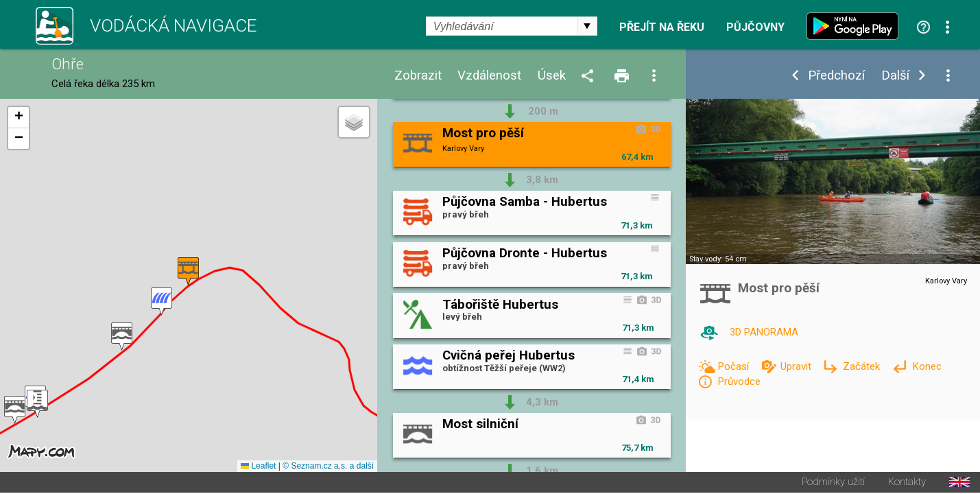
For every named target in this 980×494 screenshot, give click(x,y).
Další (895, 76)
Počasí (734, 366)
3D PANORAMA (764, 332)
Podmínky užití (833, 483)
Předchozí (836, 76)
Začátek (863, 366)
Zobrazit (418, 76)
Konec (927, 366)
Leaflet (258, 467)
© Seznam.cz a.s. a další (328, 467)
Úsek (552, 76)
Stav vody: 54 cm (718, 259)
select (587, 26)
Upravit (797, 366)
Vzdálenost (489, 76)
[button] (15, 411)
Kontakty (907, 483)
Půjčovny (755, 27)
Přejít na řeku (662, 27)
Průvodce (739, 381)
